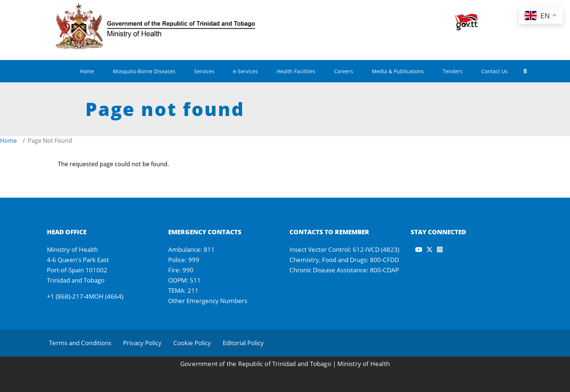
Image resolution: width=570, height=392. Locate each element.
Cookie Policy (192, 343)
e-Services (245, 71)
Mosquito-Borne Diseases (144, 71)
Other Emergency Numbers (208, 301)
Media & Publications (398, 71)
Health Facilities (296, 71)
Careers (344, 71)
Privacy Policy (142, 343)
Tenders (453, 71)
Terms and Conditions (80, 343)
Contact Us (495, 71)
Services (204, 71)
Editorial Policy (243, 343)
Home (87, 71)
